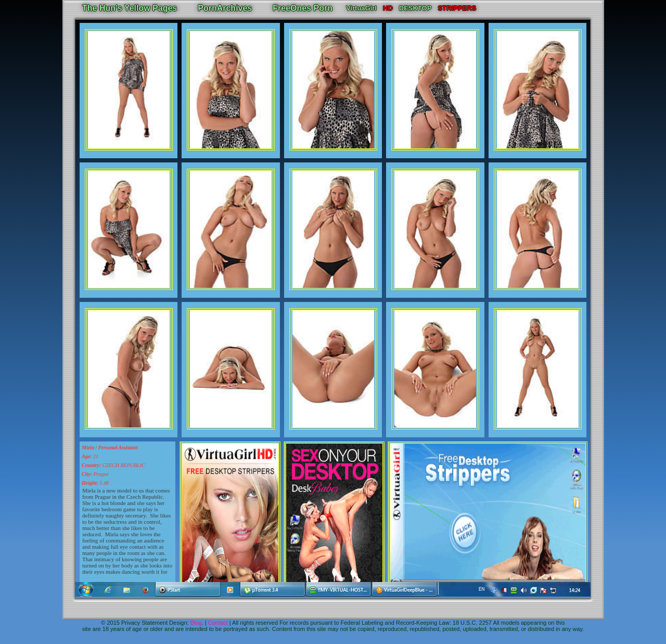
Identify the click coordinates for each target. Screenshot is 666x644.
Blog (196, 623)
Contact (218, 623)
